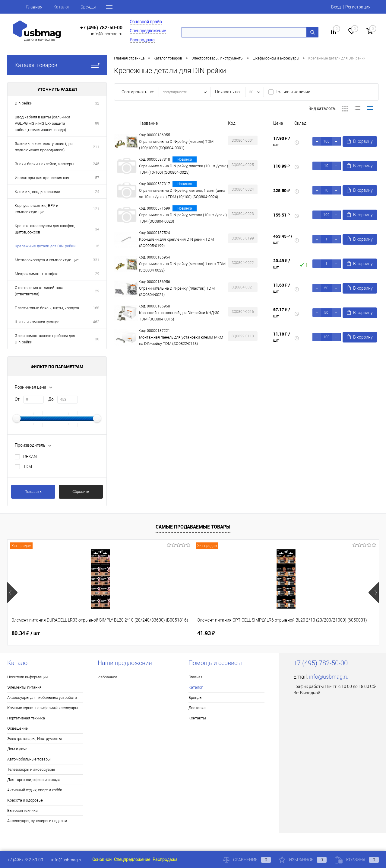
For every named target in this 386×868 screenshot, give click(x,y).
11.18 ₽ (282, 337)
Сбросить (81, 492)
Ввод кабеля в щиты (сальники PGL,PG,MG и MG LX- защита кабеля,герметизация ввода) (42, 123)
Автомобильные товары (29, 759)
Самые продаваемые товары (193, 527)
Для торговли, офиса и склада (34, 780)
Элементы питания (24, 687)
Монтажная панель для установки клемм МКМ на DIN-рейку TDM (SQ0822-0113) (181, 340)
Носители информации (27, 677)
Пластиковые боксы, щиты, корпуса (47, 308)
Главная (34, 7)
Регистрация (358, 7)
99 (97, 123)
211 (96, 147)
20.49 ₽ (282, 264)
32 (97, 103)
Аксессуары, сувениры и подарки (37, 821)
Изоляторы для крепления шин (43, 178)
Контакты (197, 718)
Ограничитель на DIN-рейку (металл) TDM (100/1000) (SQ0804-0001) (176, 145)
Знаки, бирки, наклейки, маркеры (44, 164)
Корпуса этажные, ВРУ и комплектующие (36, 209)
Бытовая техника (22, 810)
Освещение (17, 728)
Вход (336, 7)
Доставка (197, 708)
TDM (28, 467)
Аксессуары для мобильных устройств (42, 698)
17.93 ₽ (282, 141)
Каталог (62, 7)
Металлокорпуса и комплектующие (47, 260)
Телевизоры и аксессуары (31, 769)
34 (97, 229)
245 (96, 164)
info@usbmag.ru (107, 34)
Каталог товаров (57, 65)
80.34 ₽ (26, 633)
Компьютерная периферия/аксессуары (43, 708)
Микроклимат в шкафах (36, 274)
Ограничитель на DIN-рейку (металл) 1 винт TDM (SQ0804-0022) (182, 267)
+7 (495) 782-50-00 (101, 28)
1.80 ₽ (205, 633)
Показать (33, 492)
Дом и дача (17, 749)
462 (96, 322)
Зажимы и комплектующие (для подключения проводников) (44, 147)
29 (97, 274)
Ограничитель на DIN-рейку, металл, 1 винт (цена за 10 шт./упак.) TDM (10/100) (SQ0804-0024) (182, 194)
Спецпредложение (148, 31)
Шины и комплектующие (37, 322)
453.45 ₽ (283, 239)
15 (97, 246)
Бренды (88, 7)
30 (97, 339)
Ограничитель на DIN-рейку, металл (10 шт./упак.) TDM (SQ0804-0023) (183, 218)
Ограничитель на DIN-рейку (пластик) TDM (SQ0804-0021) (177, 291)
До (51, 399)
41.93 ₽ (113, 633)
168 (96, 308)
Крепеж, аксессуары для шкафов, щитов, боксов (45, 229)
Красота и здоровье (25, 800)
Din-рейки (24, 103)
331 (96, 260)
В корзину (360, 141)
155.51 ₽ (282, 215)
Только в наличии (293, 92)
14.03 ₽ (304, 633)
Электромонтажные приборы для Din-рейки (45, 339)
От (17, 399)
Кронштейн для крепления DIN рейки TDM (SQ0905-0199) (176, 243)
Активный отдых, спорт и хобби (35, 790)
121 (96, 209)
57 (97, 178)
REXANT (31, 457)
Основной (102, 860)
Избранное (108, 677)
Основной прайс (146, 22)
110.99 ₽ (282, 166)
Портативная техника (26, 718)
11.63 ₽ (282, 288)
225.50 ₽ (282, 190)
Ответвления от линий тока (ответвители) (39, 291)
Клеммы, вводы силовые (37, 192)
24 (97, 192)
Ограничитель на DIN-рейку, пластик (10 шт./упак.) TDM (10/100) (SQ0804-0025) (184, 169)
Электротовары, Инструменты (35, 739)
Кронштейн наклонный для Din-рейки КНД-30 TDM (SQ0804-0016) (179, 316)
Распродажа (142, 40)
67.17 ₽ (282, 313)
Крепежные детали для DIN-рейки (45, 246)
